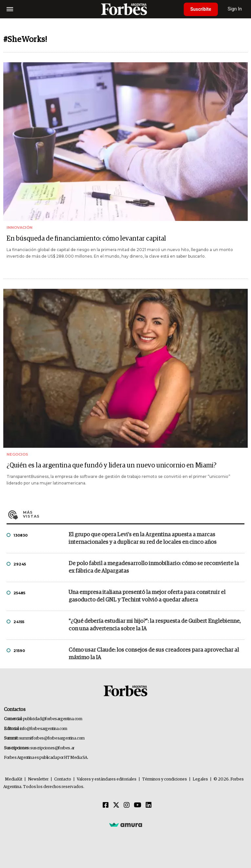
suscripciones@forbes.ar (52, 748)
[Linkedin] (149, 805)
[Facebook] (106, 805)
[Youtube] (138, 805)
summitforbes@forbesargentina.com (52, 738)
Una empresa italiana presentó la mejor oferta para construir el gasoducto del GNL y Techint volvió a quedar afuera (147, 596)
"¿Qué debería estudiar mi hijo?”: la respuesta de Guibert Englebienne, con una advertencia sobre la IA (155, 625)
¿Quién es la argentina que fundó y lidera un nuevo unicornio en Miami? (112, 465)
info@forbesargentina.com (44, 729)
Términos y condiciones (165, 779)
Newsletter (38, 779)
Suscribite (201, 9)
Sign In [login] (235, 9)
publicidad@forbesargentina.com (53, 719)
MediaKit (14, 779)
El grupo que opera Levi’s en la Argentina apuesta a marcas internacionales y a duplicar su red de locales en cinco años (143, 539)
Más (134, 514)
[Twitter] (116, 805)
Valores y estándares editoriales (107, 779)
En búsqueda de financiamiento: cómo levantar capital (86, 239)
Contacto (63, 779)
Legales (200, 779)
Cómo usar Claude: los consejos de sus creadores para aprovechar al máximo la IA (154, 654)
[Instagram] (127, 805)
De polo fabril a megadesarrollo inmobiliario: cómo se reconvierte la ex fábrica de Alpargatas (154, 567)
